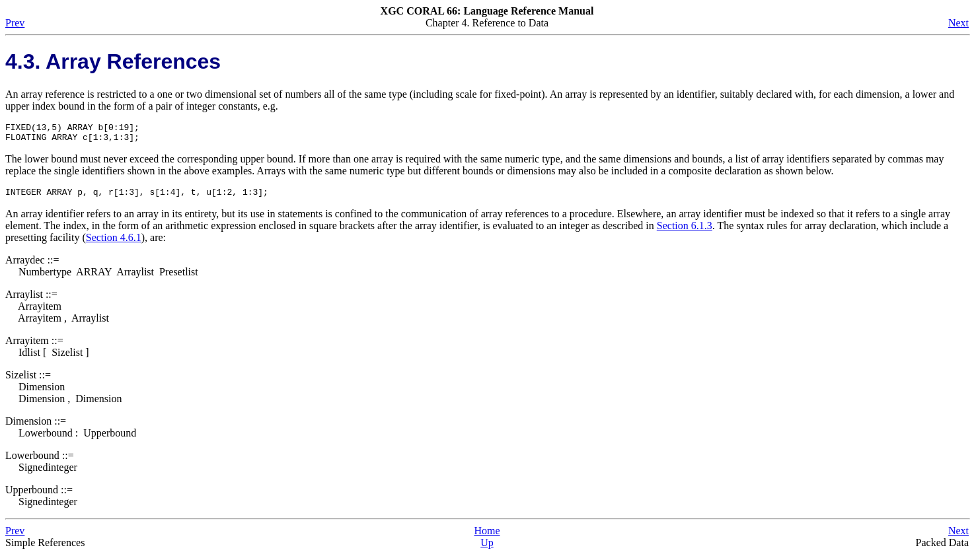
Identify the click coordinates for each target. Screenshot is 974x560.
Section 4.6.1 (114, 243)
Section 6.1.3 (685, 231)
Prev (15, 23)
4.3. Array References (113, 61)
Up (487, 548)
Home (487, 537)
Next (958, 23)
